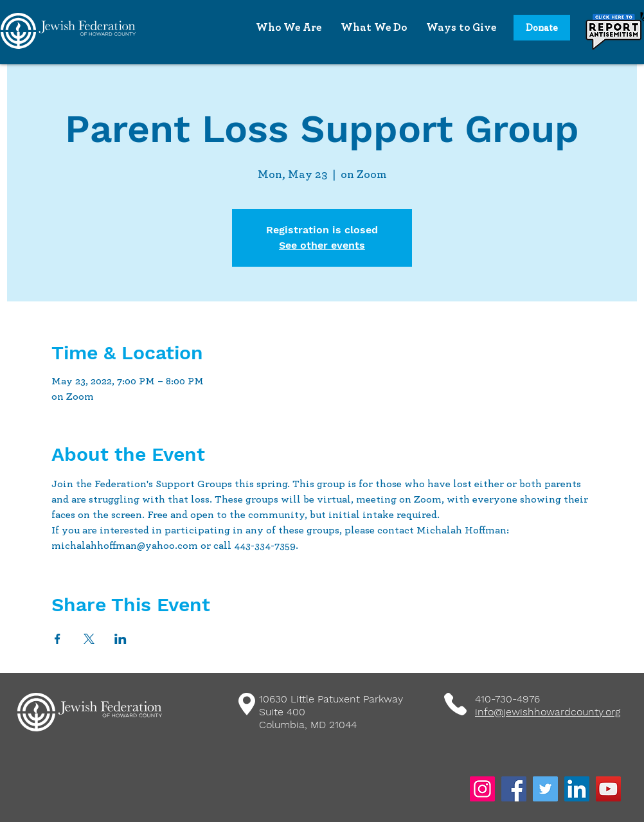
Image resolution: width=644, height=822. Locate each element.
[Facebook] (514, 789)
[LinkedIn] (577, 789)
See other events (322, 245)
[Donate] (542, 28)
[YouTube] (608, 789)
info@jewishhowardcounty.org (548, 712)
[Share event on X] (89, 639)
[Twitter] (545, 789)
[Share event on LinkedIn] (121, 639)
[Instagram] (482, 789)
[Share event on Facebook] (58, 639)
